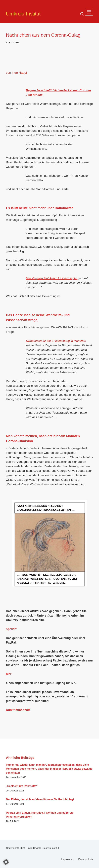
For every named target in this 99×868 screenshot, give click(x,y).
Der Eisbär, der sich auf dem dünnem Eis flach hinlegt (40, 799)
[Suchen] (82, 14)
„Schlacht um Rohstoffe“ (22, 786)
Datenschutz (86, 859)
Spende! (12, 629)
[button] (6, 862)
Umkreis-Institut (23, 14)
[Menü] (89, 12)
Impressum (68, 859)
